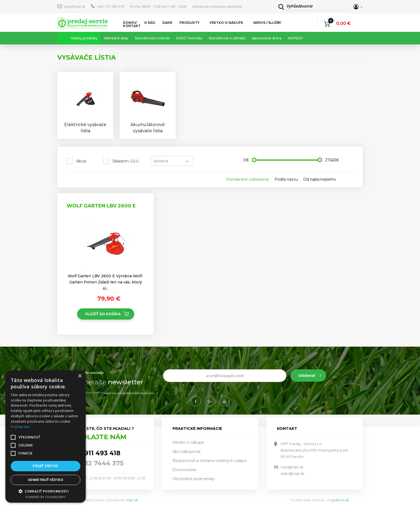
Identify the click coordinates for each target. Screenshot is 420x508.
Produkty (190, 23)
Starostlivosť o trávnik (152, 38)
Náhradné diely (116, 38)
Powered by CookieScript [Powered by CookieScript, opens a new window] (46, 497)
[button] (46, 491)
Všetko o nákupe (226, 23)
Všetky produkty (84, 38)
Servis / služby (267, 23)
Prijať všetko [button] (45, 466)
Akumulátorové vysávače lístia (148, 128)
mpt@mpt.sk (72, 6)
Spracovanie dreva (267, 38)
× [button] (80, 376)
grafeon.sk (340, 500)
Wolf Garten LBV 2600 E (101, 206)
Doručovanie (184, 470)
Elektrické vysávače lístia (85, 128)
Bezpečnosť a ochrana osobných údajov (210, 461)
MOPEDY (295, 38)
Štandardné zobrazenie (248, 179)
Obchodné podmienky (194, 479)
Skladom (126, 161)
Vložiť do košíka (103, 314)
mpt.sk (132, 500)
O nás (150, 23)
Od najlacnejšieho (320, 179)
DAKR (167, 23)
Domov (130, 23)
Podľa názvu (286, 179)
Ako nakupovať (187, 452)
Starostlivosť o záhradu (227, 38)
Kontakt (132, 26)
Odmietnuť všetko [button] (46, 480)
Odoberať (307, 376)
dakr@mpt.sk (292, 473)
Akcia (81, 161)
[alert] (46, 437)
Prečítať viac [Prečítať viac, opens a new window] (20, 427)
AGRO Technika (189, 38)
